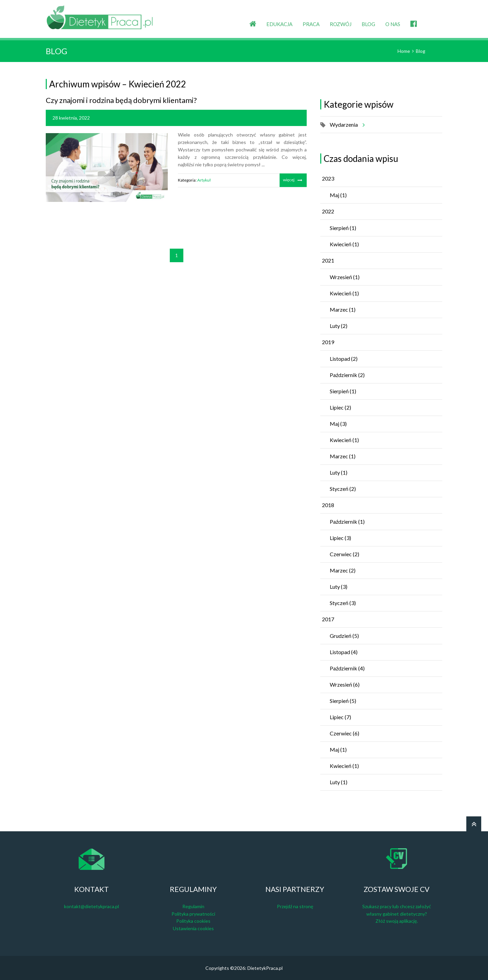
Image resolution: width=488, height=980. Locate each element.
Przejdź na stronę (295, 906)
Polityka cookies (193, 921)
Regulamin (193, 906)
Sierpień (343, 228)
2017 (328, 619)
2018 (328, 505)
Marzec (343, 309)
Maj (338, 195)
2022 (328, 211)
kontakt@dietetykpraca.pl (91, 906)
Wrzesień (345, 277)
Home (404, 51)
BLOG (368, 24)
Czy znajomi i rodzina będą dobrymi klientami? (121, 100)
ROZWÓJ (341, 24)
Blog (421, 51)
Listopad (344, 359)
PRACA (311, 24)
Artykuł (204, 180)
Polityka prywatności (193, 914)
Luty (339, 326)
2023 (328, 178)
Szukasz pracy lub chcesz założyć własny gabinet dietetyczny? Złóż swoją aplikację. (397, 914)
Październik (347, 375)
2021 (328, 260)
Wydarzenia (346, 125)
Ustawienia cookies (193, 928)
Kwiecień (344, 244)
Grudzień (344, 636)
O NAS (393, 24)
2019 (328, 342)
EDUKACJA (279, 24)
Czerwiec (344, 554)
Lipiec (340, 407)
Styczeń (343, 489)
